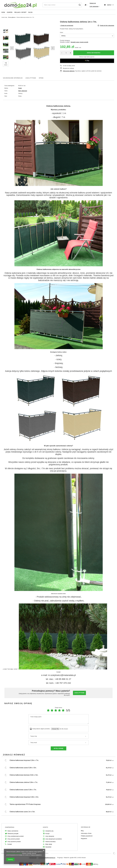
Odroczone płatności (69, 71)
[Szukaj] (80, 5)
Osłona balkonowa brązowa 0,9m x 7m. (24, 760)
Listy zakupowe (94, 6)
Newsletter (48, 847)
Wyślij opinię (58, 748)
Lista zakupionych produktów (54, 839)
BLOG (31, 12)
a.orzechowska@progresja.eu (47, 858)
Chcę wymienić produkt (14, 842)
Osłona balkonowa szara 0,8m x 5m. (23, 768)
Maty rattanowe (23, 91)
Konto (46, 827)
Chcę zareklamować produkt (15, 836)
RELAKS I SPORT (20, 12)
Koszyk (47, 834)
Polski (20, 88)
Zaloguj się (93, 3)
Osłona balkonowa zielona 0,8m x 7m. (24, 782)
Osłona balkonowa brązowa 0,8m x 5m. (24, 797)
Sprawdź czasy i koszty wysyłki (79, 42)
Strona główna (12, 17)
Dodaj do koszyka (94, 53)
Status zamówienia (13, 831)
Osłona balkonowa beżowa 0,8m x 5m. (24, 775)
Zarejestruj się (49, 831)
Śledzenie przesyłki (13, 834)
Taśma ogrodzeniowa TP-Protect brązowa (25, 804)
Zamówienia (10, 827)
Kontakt (10, 844)
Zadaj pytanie (79, 693)
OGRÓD (10, 12)
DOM (3, 12)
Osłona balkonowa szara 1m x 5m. (22, 812)
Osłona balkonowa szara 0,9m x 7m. (23, 790)
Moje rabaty (49, 844)
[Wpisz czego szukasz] (62, 5)
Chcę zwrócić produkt (14, 839)
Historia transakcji (50, 842)
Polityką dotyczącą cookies (14, 853)
